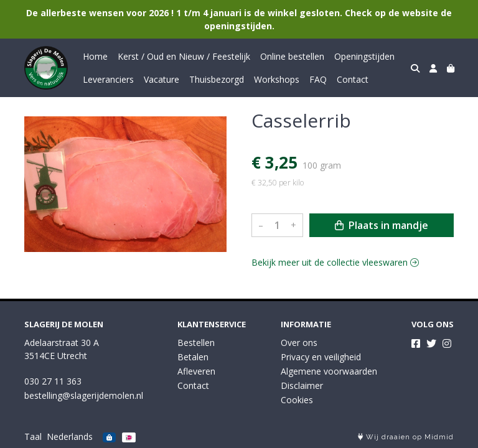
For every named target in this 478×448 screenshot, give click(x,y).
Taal (33, 436)
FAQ (318, 79)
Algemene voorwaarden (329, 371)
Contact (353, 79)
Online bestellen (292, 56)
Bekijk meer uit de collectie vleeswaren (335, 262)
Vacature (162, 79)
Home (95, 56)
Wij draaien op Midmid (406, 437)
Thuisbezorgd (217, 79)
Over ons (299, 343)
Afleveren (196, 371)
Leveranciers (108, 79)
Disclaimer (302, 385)
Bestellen (196, 343)
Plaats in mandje (382, 225)
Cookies (297, 400)
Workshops (277, 79)
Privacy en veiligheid (321, 357)
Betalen (193, 357)
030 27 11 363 (53, 381)
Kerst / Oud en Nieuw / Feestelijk (184, 56)
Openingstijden (364, 56)
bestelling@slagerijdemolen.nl (84, 395)
